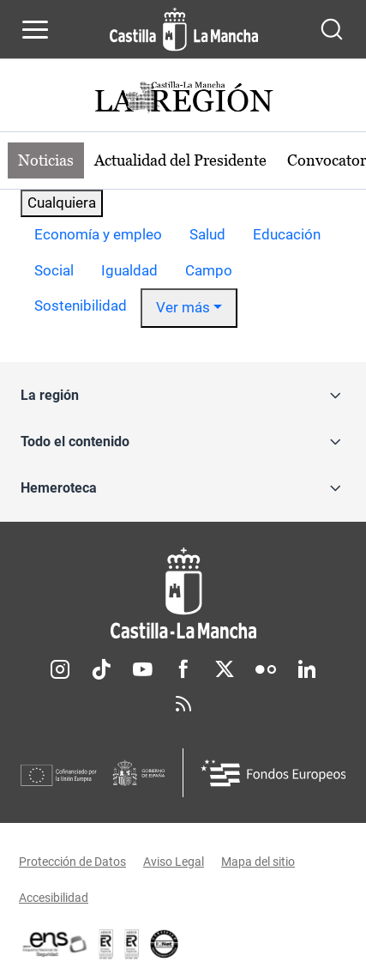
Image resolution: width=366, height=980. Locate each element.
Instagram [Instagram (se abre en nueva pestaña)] (60, 669)
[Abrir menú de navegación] (35, 29)
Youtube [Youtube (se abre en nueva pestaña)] (142, 669)
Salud (207, 234)
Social (54, 270)
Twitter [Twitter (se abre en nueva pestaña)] (225, 669)
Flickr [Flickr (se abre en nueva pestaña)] (266, 669)
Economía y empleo (98, 234)
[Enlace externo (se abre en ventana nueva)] (132, 944)
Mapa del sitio (258, 862)
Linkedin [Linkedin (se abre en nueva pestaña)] (307, 669)
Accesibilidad (54, 898)
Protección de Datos (72, 862)
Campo (209, 270)
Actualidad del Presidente (180, 160)
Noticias (46, 160)
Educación (287, 234)
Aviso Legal (174, 862)
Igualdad (129, 270)
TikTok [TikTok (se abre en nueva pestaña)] (101, 669)
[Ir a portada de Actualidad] (183, 99)
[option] (98, 235)
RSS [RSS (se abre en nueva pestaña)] (183, 704)
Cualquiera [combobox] (62, 203)
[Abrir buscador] (332, 29)
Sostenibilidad (81, 305)
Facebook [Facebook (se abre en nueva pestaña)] (183, 669)
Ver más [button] (183, 307)
